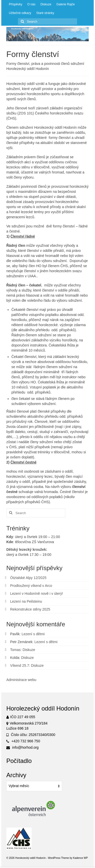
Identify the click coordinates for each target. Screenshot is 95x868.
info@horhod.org (22, 747)
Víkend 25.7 (20, 666)
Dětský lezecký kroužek (26, 549)
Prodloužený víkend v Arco (31, 586)
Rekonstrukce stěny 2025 (30, 609)
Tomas (15, 650)
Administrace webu (21, 680)
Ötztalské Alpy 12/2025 (28, 578)
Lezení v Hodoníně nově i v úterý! (37, 594)
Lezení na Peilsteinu (26, 601)
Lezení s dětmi (33, 634)
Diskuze (29, 650)
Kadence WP (80, 858)
